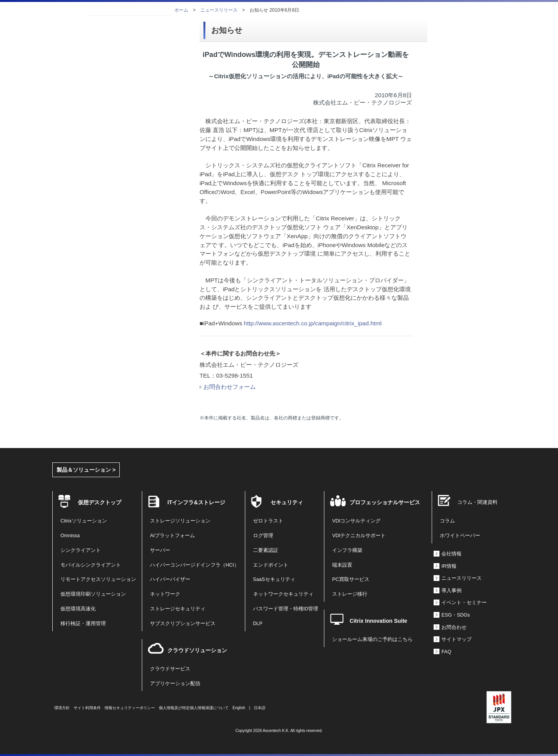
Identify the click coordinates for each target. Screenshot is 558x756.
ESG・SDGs (456, 615)
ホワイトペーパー (460, 536)
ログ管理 (263, 536)
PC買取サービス (351, 579)
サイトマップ (456, 639)
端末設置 (342, 565)
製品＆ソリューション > (86, 470)
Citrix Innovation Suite (378, 621)
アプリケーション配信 (175, 684)
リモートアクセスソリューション (98, 579)
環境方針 (62, 708)
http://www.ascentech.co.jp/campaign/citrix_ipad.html (313, 323)
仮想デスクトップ (100, 502)
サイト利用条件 (87, 708)
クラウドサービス (170, 669)
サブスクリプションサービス (183, 624)
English (239, 708)
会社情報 (451, 554)
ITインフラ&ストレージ (196, 502)
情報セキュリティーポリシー (130, 708)
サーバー (160, 550)
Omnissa (70, 536)
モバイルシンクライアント (91, 565)
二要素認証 (266, 550)
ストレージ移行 (350, 594)
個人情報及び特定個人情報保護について (194, 708)
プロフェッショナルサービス (385, 502)
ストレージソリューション (180, 521)
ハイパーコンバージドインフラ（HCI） (195, 565)
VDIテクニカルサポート (359, 536)
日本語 (260, 708)
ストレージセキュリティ (178, 609)
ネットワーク (165, 594)
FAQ (446, 652)
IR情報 (449, 566)
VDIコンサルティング (356, 521)
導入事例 (451, 591)
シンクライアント (81, 550)
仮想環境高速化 (78, 609)
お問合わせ (454, 627)
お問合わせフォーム (228, 387)
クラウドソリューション (197, 650)
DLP (258, 624)
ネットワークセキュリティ (283, 594)
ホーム (181, 10)
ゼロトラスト (268, 521)
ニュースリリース (219, 10)
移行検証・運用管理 (83, 624)
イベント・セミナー (464, 603)
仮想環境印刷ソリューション (93, 594)
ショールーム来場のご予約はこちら (372, 639)
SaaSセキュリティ (274, 579)
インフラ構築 (347, 550)
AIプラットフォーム (172, 536)
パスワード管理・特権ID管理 (286, 609)
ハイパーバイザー (170, 579)
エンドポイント (271, 565)
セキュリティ (287, 502)
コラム (447, 521)
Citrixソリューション (84, 521)
